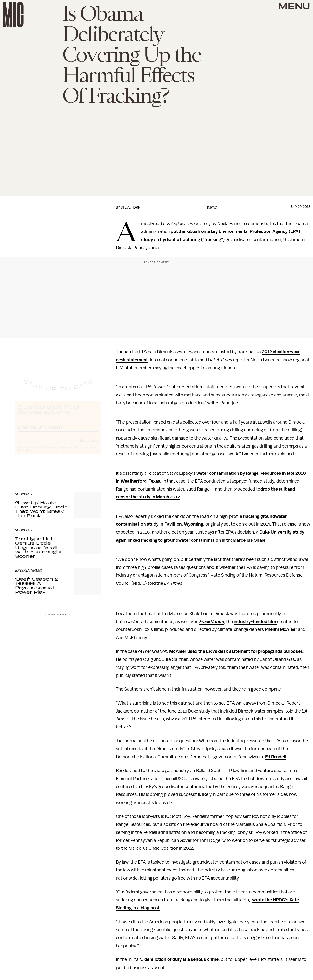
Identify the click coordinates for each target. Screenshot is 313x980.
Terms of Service (84, 452)
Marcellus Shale (249, 540)
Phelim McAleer (281, 629)
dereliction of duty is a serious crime (181, 959)
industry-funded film (255, 622)
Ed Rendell (276, 757)
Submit (89, 445)
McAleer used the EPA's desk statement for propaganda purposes (236, 651)
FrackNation (212, 622)
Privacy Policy (25, 454)
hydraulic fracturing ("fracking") (192, 240)
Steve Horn (130, 207)
